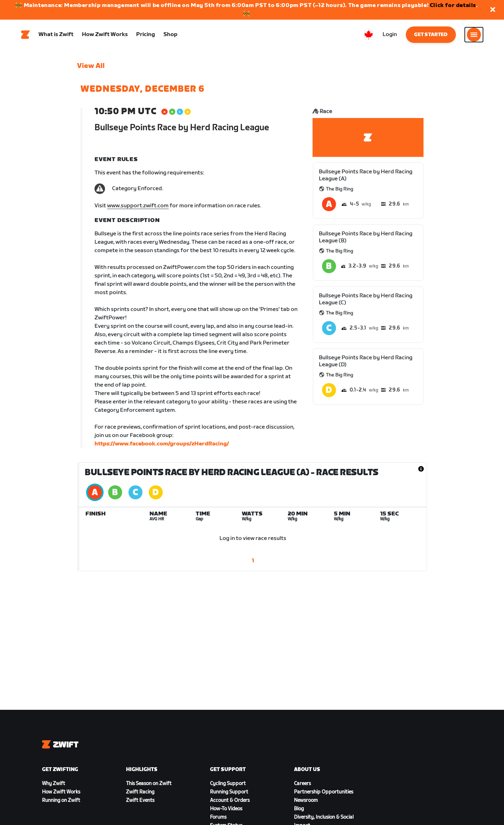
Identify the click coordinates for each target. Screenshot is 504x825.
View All (91, 67)
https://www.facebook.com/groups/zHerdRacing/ (162, 445)
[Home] (26, 35)
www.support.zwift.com (138, 207)
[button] (493, 10)
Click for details (453, 5)
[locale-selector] (369, 35)
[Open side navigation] (474, 35)
